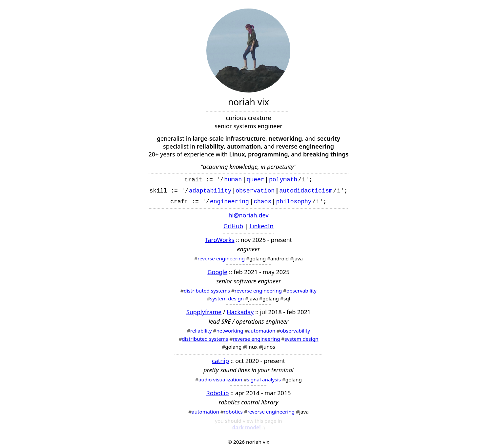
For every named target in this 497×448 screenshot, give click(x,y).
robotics (233, 414)
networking (230, 333)
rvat (257, 192)
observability (301, 293)
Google (217, 275)
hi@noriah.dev (248, 218)
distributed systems (207, 293)
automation (261, 333)
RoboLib (217, 396)
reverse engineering (221, 261)
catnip (220, 363)
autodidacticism (306, 192)
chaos (262, 204)
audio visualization (220, 382)
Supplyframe (204, 315)
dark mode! (247, 428)
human (233, 179)
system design (227, 301)
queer (256, 179)
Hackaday (240, 315)
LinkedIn (261, 229)
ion (269, 192)
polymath (283, 179)
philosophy (294, 204)
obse (243, 192)
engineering (229, 204)
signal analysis (264, 382)
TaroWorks (220, 242)
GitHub (233, 229)
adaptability (210, 192)
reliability (201, 333)
